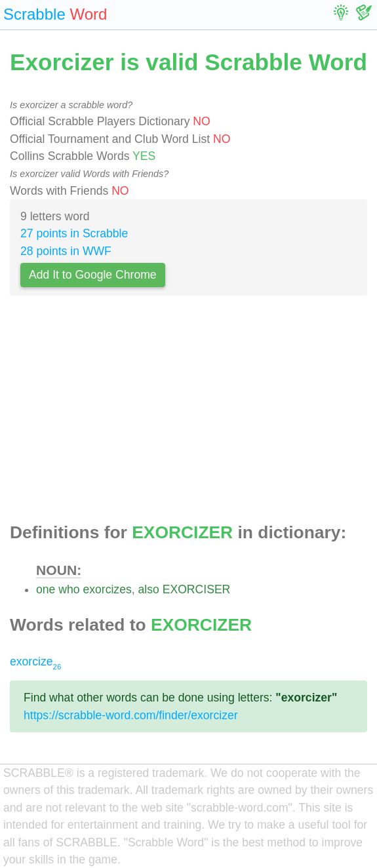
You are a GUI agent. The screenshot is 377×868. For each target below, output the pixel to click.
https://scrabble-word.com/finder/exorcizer (131, 715)
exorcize (35, 661)
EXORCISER (197, 589)
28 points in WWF (66, 251)
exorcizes (107, 589)
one (46, 589)
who (69, 589)
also (149, 589)
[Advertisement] (188, 412)
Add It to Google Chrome (93, 275)
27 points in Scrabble (74, 233)
